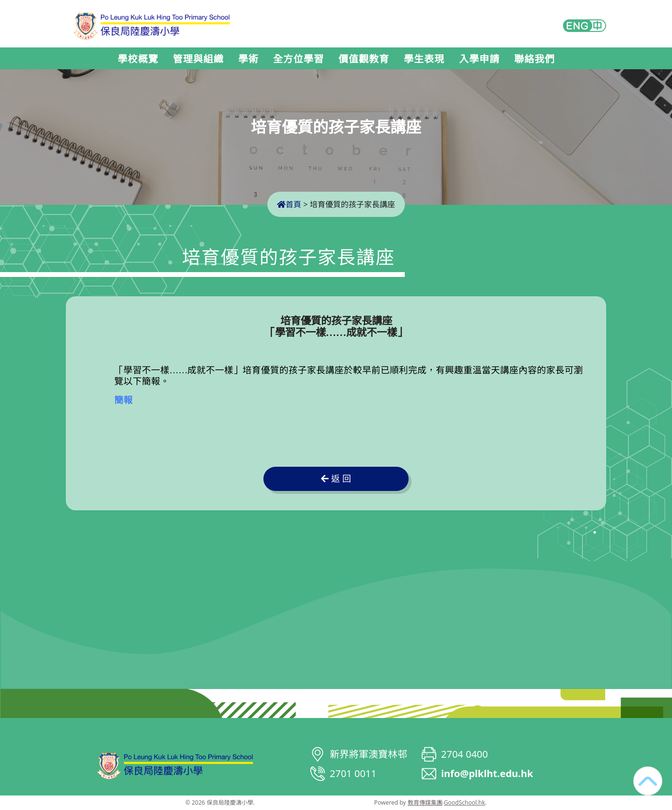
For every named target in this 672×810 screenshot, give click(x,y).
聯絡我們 (535, 59)
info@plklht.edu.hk (487, 773)
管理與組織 (198, 59)
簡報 (123, 400)
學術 (248, 59)
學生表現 (424, 59)
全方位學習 (298, 59)
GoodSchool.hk (465, 802)
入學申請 (479, 59)
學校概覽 (138, 59)
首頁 (289, 204)
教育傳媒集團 (425, 802)
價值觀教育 (364, 59)
